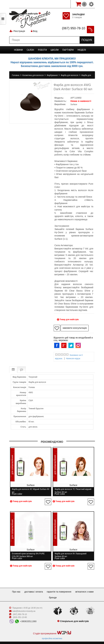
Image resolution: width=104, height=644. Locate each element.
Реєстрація (19, 32)
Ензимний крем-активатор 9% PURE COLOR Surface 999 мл (28, 553)
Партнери (68, 50)
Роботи (43, 50)
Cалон (31, 50)
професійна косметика (52, 634)
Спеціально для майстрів (24, 4)
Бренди (65, 593)
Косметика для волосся (33, 75)
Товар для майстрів (68, 319)
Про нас (26, 588)
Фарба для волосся (70, 75)
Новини (19, 50)
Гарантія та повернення (71, 588)
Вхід (34, 32)
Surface (74, 104)
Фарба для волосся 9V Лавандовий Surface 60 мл (72, 553)
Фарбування (52, 75)
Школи (55, 50)
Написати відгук (73, 359)
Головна (16, 75)
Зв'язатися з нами (46, 593)
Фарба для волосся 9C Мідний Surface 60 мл (29, 491)
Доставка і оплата (45, 588)
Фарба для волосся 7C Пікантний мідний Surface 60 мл (71, 491)
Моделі (81, 50)
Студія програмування (52, 629)
